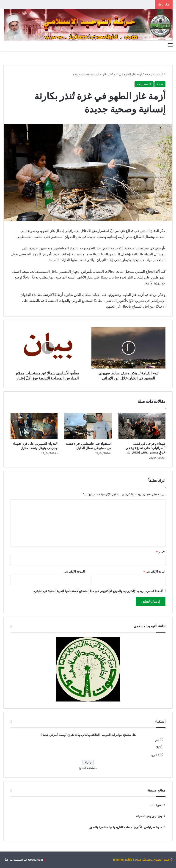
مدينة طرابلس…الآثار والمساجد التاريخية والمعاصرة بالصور (126, 827)
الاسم (161, 552)
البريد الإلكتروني (154, 572)
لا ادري (155, 755)
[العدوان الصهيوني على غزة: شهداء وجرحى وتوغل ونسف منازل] (34, 426)
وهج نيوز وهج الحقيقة (149, 816)
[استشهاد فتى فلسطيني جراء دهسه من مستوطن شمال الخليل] (88, 426)
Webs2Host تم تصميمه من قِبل (23, 860)
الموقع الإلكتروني (74, 572)
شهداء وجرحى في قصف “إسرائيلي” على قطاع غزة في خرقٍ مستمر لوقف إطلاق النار (146, 448)
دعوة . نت (156, 805)
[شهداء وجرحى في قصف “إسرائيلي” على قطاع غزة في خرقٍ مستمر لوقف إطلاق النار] (142, 426)
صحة (148, 74)
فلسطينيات (144, 84)
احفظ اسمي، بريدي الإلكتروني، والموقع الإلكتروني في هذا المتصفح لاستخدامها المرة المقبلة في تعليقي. (98, 591)
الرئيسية (159, 74)
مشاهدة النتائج (88, 768)
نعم (157, 740)
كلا (158, 747)
